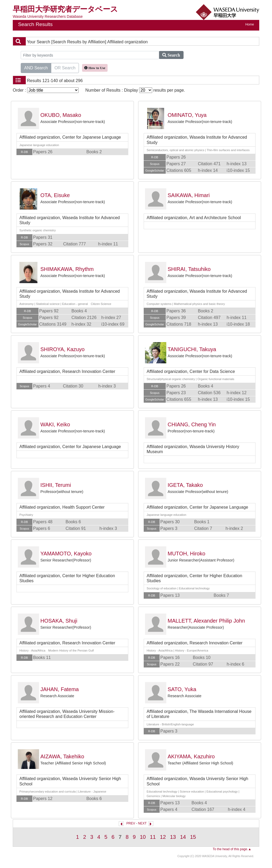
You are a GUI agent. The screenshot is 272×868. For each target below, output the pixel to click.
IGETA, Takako (185, 485)
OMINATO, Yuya (187, 115)
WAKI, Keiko (55, 424)
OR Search (65, 67)
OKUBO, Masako (61, 115)
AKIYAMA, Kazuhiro (191, 756)
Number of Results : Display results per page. (135, 90)
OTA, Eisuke (55, 195)
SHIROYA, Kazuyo (62, 349)
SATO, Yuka (182, 689)
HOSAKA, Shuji (59, 621)
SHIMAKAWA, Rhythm (67, 269)
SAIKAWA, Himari (189, 195)
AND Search (36, 67)
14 (183, 837)
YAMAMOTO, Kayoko (66, 554)
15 (193, 837)
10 (143, 837)
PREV (131, 823)
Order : (46, 90)
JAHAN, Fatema (59, 689)
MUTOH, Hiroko (186, 554)
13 (173, 837)
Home (250, 24)
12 (163, 837)
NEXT (142, 823)
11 (153, 837)
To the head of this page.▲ (232, 849)
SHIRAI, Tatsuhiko (189, 269)
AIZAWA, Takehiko (62, 756)
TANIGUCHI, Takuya (192, 349)
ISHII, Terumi (56, 485)
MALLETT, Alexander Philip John (206, 621)
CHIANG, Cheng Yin (192, 424)
